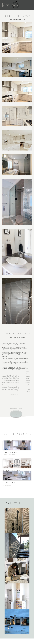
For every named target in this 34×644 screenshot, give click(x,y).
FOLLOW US (13, 503)
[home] (11, 5)
